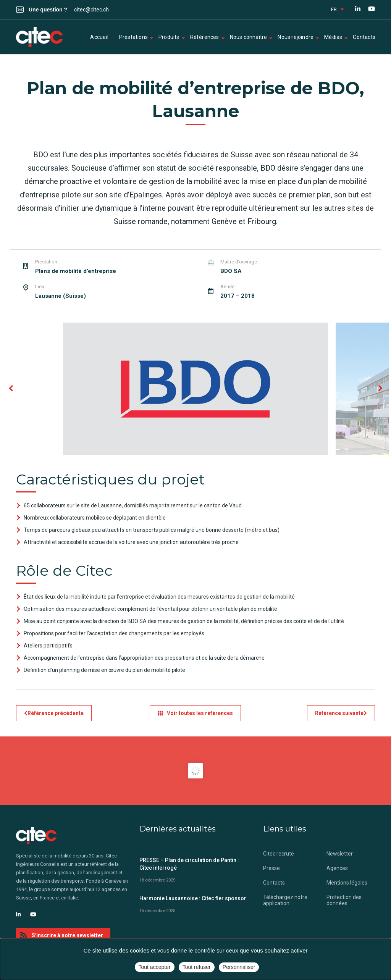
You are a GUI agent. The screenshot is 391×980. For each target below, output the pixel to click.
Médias (333, 37)
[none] (337, 9)
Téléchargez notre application (285, 900)
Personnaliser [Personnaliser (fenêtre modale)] (239, 967)
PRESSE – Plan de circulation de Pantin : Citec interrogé (189, 864)
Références (205, 37)
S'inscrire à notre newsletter (62, 935)
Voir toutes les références (195, 713)
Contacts (364, 37)
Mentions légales (347, 883)
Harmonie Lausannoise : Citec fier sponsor (193, 898)
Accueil (99, 37)
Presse (271, 868)
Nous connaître (249, 37)
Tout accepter (155, 967)
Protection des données (344, 900)
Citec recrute (279, 854)
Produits (169, 37)
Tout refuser (197, 967)
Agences (337, 868)
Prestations (133, 37)
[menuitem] (337, 9)
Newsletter (340, 854)
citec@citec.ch (91, 10)
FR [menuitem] (334, 9)
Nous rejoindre (296, 37)
